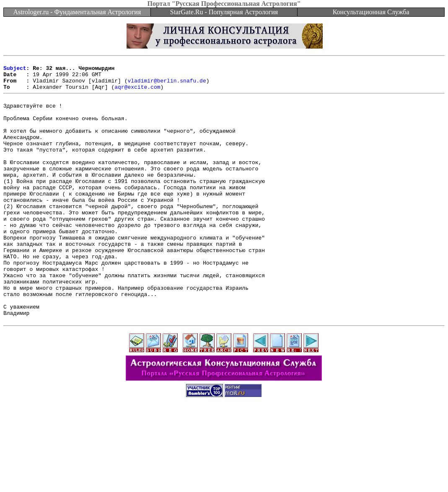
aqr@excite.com (137, 93)
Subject (15, 70)
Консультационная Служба (371, 12)
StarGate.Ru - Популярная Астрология (224, 12)
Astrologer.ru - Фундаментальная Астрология (77, 12)
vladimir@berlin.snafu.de (167, 85)
